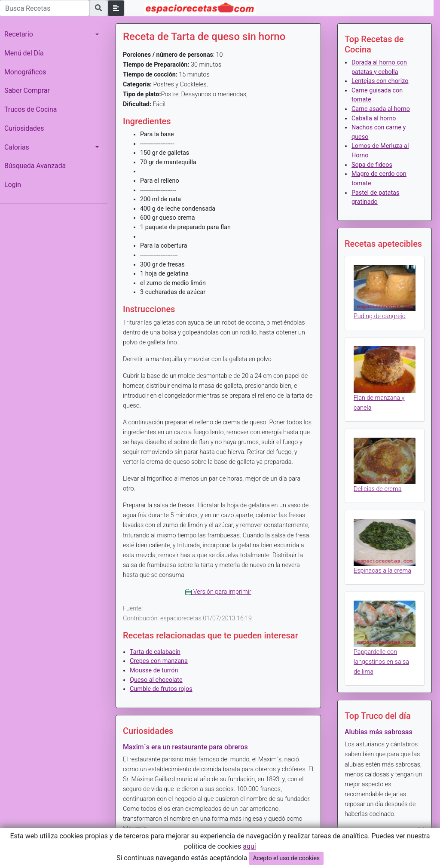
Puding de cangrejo (380, 316)
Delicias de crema (377, 489)
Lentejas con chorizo (380, 81)
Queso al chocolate (156, 680)
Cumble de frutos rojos (161, 689)
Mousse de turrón (154, 670)
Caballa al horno (374, 118)
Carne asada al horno (381, 109)
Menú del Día (24, 53)
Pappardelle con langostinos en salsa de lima (381, 662)
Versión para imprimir (218, 592)
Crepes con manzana (159, 661)
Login (13, 185)
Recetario (19, 34)
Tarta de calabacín (155, 652)
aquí (249, 846)
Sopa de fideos (372, 165)
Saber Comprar (27, 90)
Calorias (17, 147)
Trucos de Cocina (31, 109)
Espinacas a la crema (382, 571)
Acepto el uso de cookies (286, 858)
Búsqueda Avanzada (35, 166)
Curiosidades (24, 128)
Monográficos (25, 72)
